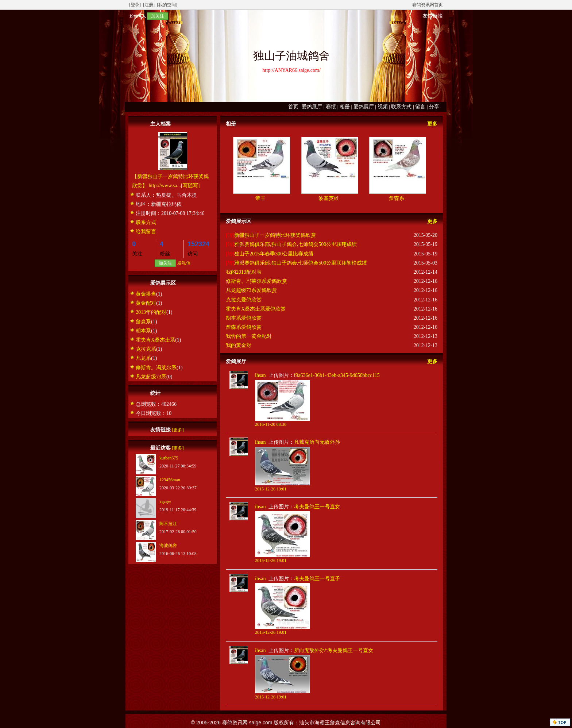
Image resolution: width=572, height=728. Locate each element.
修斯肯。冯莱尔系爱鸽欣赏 (256, 281)
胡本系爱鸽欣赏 (244, 318)
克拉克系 (146, 349)
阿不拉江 (168, 524)
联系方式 (401, 107)
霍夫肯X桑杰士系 (155, 340)
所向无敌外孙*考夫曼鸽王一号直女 (334, 650)
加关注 (158, 16)
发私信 (184, 263)
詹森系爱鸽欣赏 (244, 327)
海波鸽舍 (168, 546)
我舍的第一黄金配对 (249, 336)
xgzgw (165, 502)
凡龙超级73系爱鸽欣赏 (251, 290)
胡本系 (143, 331)
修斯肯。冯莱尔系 (156, 368)
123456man (170, 480)
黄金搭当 (146, 294)
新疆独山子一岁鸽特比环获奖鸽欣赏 (275, 235)
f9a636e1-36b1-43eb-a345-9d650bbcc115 (337, 375)
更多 (432, 124)
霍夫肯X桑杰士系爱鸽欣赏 (256, 309)
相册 (345, 107)
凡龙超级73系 (151, 377)
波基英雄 (329, 198)
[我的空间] (167, 5)
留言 (420, 107)
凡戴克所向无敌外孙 (317, 442)
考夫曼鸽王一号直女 (317, 507)
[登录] (135, 5)
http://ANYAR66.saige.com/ (291, 70)
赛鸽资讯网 (235, 723)
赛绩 (331, 107)
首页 (293, 107)
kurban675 (169, 458)
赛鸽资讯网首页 (428, 5)
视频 (383, 107)
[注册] (149, 5)
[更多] (178, 430)
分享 (434, 107)
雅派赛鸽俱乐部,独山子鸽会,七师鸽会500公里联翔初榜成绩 (301, 263)
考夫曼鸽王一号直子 (317, 579)
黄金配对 (146, 303)
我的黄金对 (239, 345)
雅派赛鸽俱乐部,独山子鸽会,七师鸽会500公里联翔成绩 (295, 244)
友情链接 (433, 16)
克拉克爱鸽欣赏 (244, 300)
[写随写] (190, 186)
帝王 (260, 198)
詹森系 (143, 322)
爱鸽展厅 (312, 107)
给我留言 (146, 232)
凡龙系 (143, 358)
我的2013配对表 (244, 272)
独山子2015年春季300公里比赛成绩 (274, 254)
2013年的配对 (151, 312)
